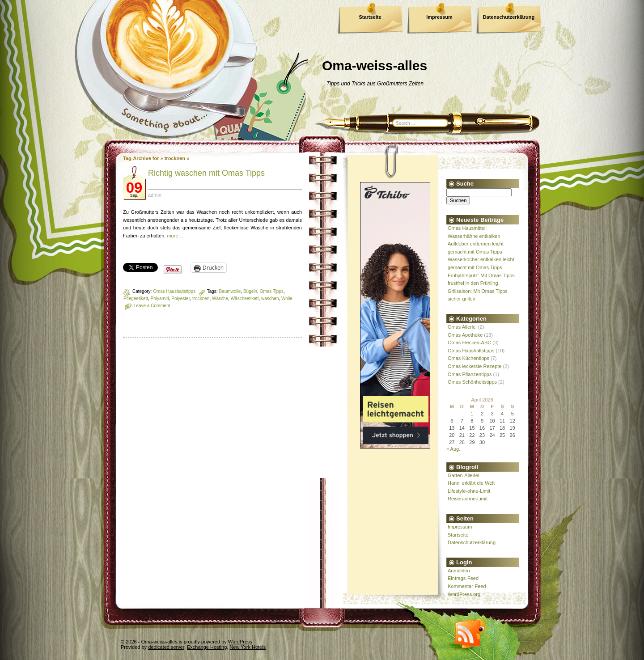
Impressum (439, 17)
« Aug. (453, 449)
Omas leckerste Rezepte (475, 366)
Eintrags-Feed (463, 578)
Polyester (180, 298)
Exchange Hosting (207, 647)
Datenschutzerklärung (509, 17)
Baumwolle (230, 291)
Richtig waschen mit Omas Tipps (206, 173)
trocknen (201, 298)
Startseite (370, 17)
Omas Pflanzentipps (470, 374)
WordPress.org (464, 594)
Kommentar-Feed (467, 586)
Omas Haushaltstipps (174, 291)
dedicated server (166, 647)
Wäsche (220, 298)
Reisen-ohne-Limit (468, 499)
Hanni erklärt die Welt (471, 483)
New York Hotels (248, 647)
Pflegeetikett (136, 298)
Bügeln (250, 291)
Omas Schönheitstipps (472, 382)
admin (155, 195)
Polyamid (160, 298)
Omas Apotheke (465, 335)
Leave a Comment (152, 306)
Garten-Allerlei (463, 475)
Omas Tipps (272, 291)
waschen (270, 298)
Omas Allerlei (462, 327)
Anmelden (459, 571)
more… (175, 236)
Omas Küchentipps (468, 358)
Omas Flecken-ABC (469, 343)
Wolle (287, 298)
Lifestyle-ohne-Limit (469, 491)
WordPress (240, 642)
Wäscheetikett (245, 298)
